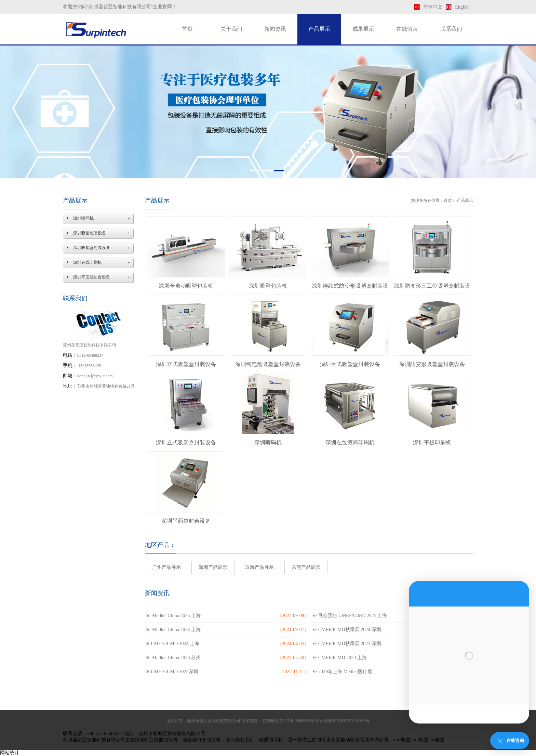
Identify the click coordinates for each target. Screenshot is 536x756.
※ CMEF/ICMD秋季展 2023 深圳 (347, 644)
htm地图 (420, 740)
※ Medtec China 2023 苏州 (173, 658)
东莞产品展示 (306, 567)
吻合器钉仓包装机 (202, 740)
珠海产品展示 (259, 567)
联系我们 (451, 29)
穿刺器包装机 (240, 740)
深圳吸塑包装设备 (90, 233)
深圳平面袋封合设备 (92, 277)
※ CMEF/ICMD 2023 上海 (340, 658)
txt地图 (437, 740)
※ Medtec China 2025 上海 (173, 616)
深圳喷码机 (83, 218)
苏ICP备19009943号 (297, 721)
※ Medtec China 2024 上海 (173, 630)
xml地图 (402, 740)
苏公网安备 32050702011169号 (343, 721)
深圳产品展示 (213, 567)
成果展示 (363, 29)
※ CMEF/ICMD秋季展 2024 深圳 (347, 630)
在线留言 (407, 29)
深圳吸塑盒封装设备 (92, 248)
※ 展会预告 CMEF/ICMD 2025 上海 (350, 616)
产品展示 (319, 29)
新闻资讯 (275, 29)
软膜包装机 (271, 740)
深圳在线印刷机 (88, 262)
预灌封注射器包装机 (156, 740)
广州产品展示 (166, 567)
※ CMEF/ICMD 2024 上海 (172, 644)
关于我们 (231, 29)
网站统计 (10, 753)
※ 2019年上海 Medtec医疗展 (342, 672)
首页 (187, 29)
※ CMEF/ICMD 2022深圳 (172, 672)
